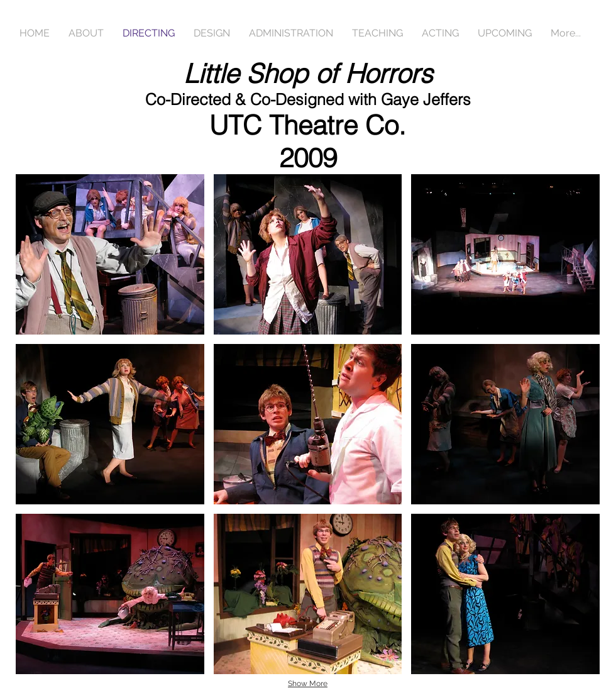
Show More (308, 684)
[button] (110, 254)
